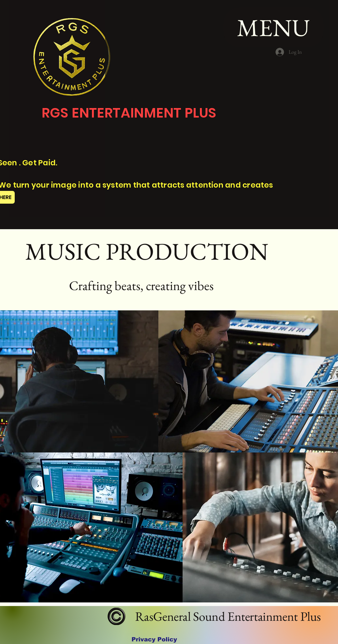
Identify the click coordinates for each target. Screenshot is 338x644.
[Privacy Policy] (154, 640)
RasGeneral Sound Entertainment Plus (227, 616)
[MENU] (274, 27)
